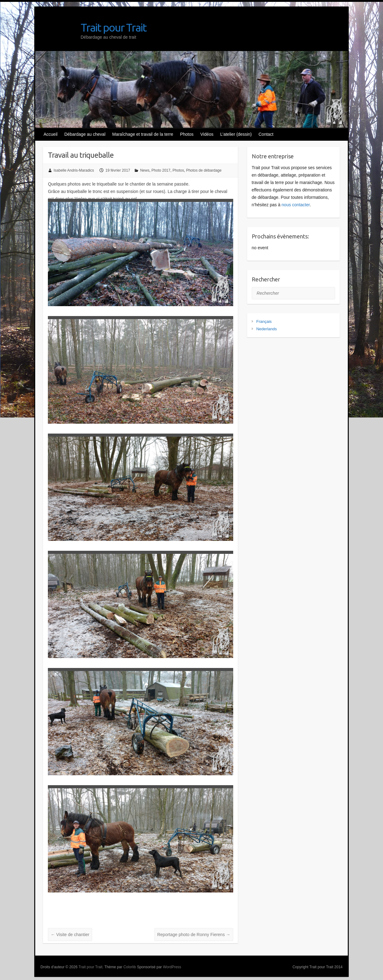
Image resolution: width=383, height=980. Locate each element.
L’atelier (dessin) (236, 134)
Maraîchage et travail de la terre (143, 134)
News (145, 170)
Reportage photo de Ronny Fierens (194, 935)
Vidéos (207, 134)
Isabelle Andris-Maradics (74, 170)
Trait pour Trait (114, 27)
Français (264, 321)
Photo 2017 (161, 170)
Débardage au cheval (85, 134)
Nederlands (267, 329)
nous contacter (296, 205)
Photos (187, 134)
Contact (266, 134)
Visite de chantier (70, 935)
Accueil (51, 134)
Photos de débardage (204, 170)
